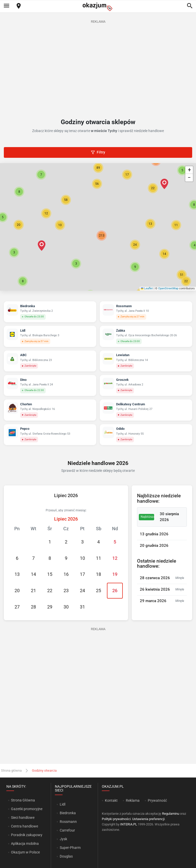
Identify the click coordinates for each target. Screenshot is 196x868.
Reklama (133, 800)
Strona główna (11, 770)
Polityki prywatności (116, 819)
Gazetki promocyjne (27, 809)
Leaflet (147, 288)
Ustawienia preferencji (148, 819)
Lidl (63, 804)
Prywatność (157, 800)
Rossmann (68, 822)
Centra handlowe (24, 826)
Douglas (66, 856)
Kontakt (111, 800)
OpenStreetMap (168, 288)
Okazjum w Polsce (25, 852)
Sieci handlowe (23, 818)
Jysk (63, 839)
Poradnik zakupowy (27, 835)
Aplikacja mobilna (25, 844)
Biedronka (68, 813)
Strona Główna (23, 800)
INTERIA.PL (129, 824)
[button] (76, 264)
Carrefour (67, 830)
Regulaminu (171, 814)
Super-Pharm (70, 848)
